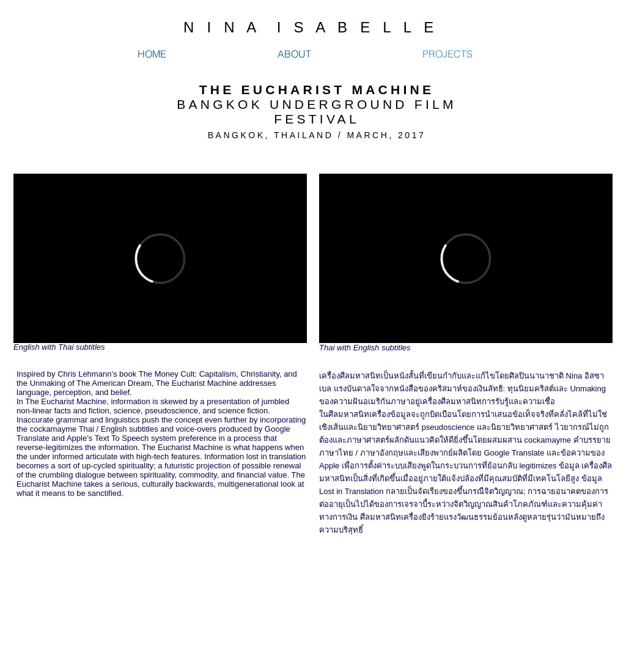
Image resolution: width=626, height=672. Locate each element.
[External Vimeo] (160, 258)
